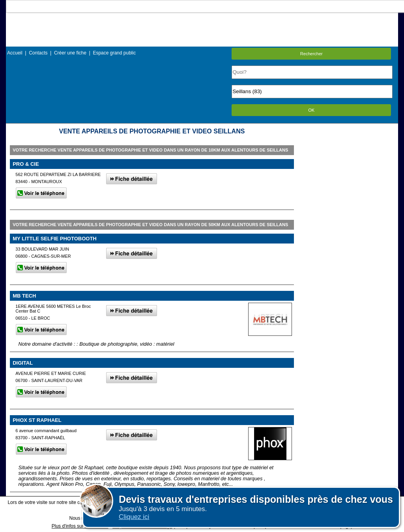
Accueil (15, 53)
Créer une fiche (70, 53)
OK (311, 110)
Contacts (38, 53)
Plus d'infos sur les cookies (80, 526)
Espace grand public (114, 53)
